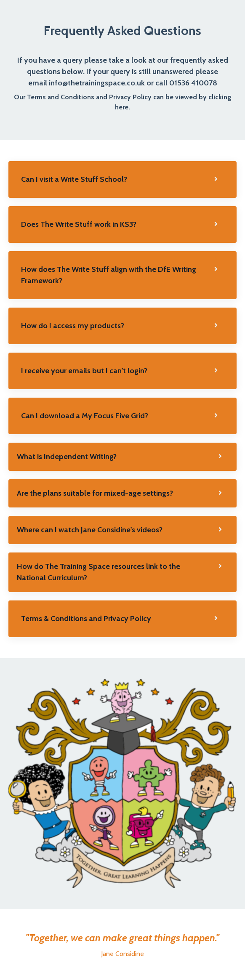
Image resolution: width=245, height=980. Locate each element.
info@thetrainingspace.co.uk (97, 83)
